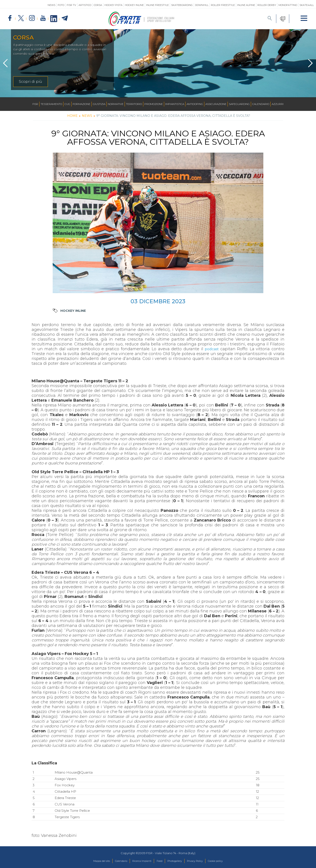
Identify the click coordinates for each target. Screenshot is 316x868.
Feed (159, 861)
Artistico (85, 5)
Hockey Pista (113, 5)
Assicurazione (216, 104)
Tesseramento (51, 104)
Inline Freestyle (157, 5)
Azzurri (278, 104)
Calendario (261, 104)
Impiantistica (175, 104)
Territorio (134, 104)
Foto (61, 5)
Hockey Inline (134, 5)
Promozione (154, 104)
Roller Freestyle (223, 5)
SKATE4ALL (307, 5)
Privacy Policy (201, 861)
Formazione (82, 104)
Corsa (98, 5)
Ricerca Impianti (139, 861)
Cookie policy (226, 861)
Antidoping (195, 104)
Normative (116, 104)
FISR (35, 104)
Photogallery (177, 861)
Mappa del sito (91, 861)
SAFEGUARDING (239, 104)
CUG (67, 104)
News (51, 5)
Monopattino (288, 5)
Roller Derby (267, 5)
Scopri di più (31, 82)
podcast (212, 349)
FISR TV (71, 5)
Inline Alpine (246, 5)
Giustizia (99, 104)
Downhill (202, 5)
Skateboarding (182, 5)
